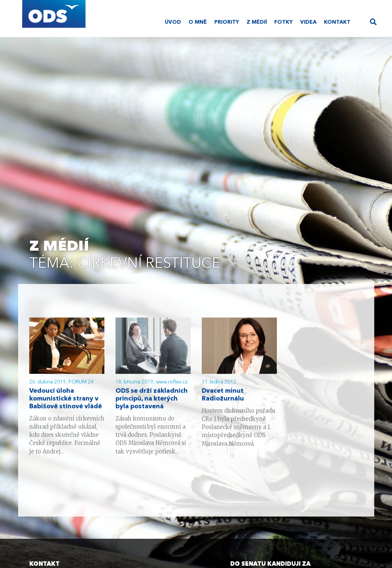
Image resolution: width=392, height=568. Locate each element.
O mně (198, 22)
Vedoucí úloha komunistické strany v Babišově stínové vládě (66, 399)
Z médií (257, 22)
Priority (227, 22)
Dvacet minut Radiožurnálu (223, 395)
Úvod (173, 22)
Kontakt (337, 22)
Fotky (284, 22)
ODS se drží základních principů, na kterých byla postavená (152, 399)
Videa (308, 22)
